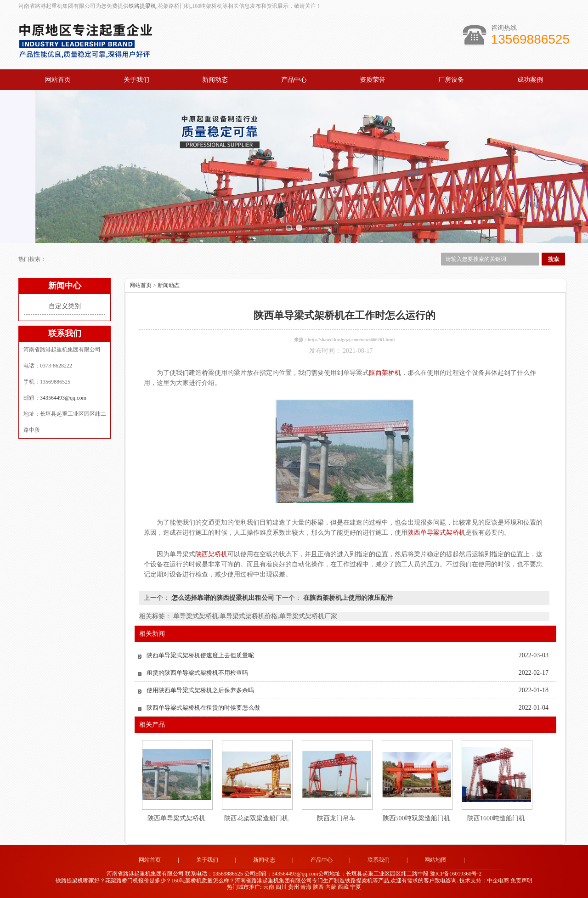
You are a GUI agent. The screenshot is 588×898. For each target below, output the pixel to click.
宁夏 (356, 887)
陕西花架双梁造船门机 (256, 818)
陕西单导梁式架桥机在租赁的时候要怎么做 (203, 708)
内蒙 (331, 887)
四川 (281, 887)
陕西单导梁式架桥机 (176, 818)
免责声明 (521, 881)
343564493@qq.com (63, 398)
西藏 (343, 887)
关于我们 (136, 80)
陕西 (318, 887)
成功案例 (530, 80)
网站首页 (58, 80)
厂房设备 (451, 80)
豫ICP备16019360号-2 (456, 874)
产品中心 (294, 80)
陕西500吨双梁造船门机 (416, 818)
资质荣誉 (373, 80)
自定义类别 (65, 306)
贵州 (294, 887)
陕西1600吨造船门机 (496, 818)
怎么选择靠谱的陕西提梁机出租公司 (223, 598)
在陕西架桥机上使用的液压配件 (347, 598)
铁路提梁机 (142, 6)
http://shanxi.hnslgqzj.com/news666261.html (351, 340)
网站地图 (435, 860)
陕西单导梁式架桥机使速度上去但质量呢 (200, 655)
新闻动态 (215, 80)
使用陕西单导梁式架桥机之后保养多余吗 (200, 690)
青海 (306, 887)
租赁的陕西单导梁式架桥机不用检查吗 (197, 673)
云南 (269, 887)
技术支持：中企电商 (484, 881)
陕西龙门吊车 (336, 818)
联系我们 (379, 860)
